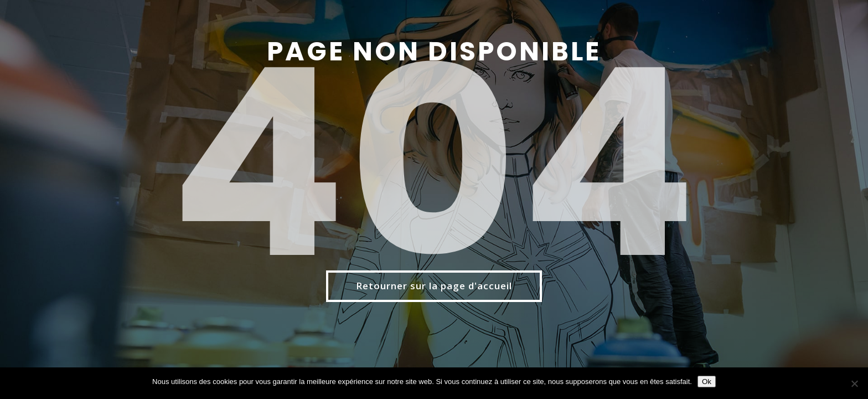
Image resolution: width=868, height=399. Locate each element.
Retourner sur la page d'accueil (434, 286)
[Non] (854, 383)
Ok (707, 382)
